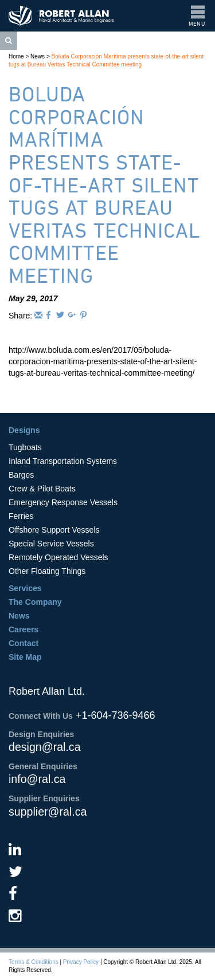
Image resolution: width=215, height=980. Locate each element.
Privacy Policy (81, 962)
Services (25, 588)
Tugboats (25, 447)
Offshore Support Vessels (54, 530)
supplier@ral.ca (48, 812)
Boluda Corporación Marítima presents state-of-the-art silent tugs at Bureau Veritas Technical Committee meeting (104, 185)
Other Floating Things (47, 571)
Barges (21, 475)
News (38, 56)
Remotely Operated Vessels (58, 557)
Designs (24, 430)
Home (16, 56)
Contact (24, 643)
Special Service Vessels (51, 544)
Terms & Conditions (34, 962)
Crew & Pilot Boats (42, 489)
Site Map (25, 657)
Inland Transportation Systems (63, 461)
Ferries (21, 516)
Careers (24, 629)
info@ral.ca (37, 779)
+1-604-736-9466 (116, 715)
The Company (35, 602)
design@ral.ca (45, 747)
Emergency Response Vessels (63, 502)
